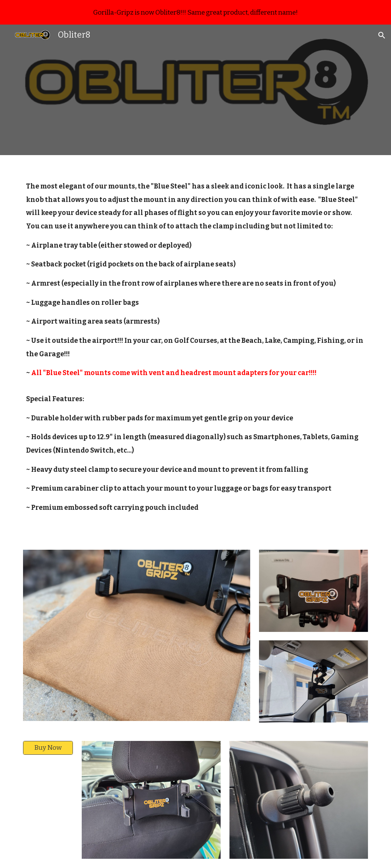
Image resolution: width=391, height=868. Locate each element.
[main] (196, 348)
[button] (382, 35)
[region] (195, 12)
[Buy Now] (48, 748)
